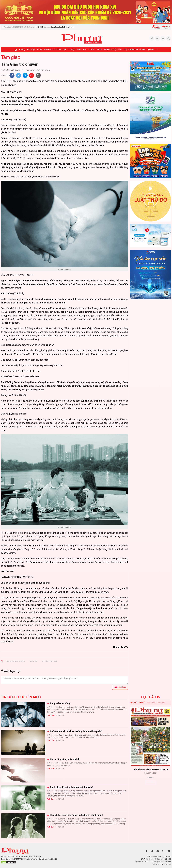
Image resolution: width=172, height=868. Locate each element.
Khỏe (79, 50)
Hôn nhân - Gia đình (53, 50)
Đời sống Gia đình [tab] (156, 703)
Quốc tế (151, 50)
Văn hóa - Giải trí (95, 50)
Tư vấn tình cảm (49, 661)
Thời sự (22, 50)
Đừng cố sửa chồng (60, 703)
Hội (64, 50)
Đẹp (85, 50)
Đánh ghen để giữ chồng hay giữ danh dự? (71, 787)
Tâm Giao (33, 661)
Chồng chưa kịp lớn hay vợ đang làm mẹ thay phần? (76, 731)
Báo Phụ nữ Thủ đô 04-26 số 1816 (150, 769)
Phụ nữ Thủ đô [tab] (138, 703)
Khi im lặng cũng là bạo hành (65, 759)
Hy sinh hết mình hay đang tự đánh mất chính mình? (76, 815)
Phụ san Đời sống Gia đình (135, 50)
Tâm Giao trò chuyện (15, 661)
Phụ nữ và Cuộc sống (113, 50)
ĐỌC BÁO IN (151, 697)
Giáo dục (71, 50)
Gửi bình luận (120, 687)
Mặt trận (31, 50)
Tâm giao (11, 57)
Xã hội (40, 50)
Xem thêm (151, 782)
